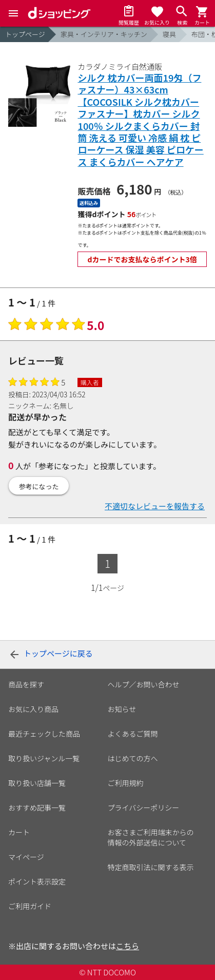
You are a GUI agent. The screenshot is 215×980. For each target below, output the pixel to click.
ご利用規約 (126, 783)
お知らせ (122, 709)
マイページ (26, 857)
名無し (63, 406)
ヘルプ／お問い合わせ (144, 684)
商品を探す (26, 684)
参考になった (39, 486)
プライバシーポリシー (144, 808)
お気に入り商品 (33, 709)
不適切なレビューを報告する (155, 506)
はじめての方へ (133, 758)
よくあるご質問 (133, 734)
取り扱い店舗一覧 (37, 783)
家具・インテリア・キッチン (104, 34)
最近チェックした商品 (44, 734)
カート (19, 832)
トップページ (25, 34)
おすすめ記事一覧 (37, 808)
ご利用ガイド (30, 906)
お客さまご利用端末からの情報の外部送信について (151, 837)
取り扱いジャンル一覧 (44, 758)
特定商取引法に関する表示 (151, 867)
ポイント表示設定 (37, 881)
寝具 (169, 34)
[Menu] (13, 13)
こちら (128, 946)
